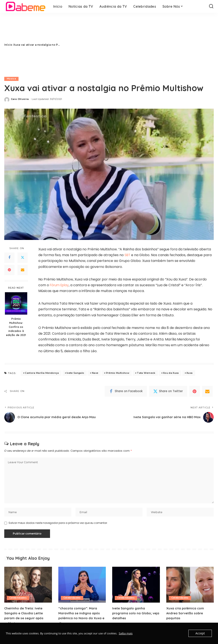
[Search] (211, 6)
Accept (200, 633)
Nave (95, 373)
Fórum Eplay (60, 285)
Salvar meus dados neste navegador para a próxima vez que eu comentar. (58, 524)
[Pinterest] (9, 270)
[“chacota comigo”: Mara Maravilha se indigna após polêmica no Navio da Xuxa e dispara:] (82, 586)
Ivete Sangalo (75, 373)
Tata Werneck (146, 373)
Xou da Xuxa (171, 373)
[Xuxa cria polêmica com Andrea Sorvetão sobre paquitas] (190, 586)
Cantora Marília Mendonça (42, 373)
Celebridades (18, 599)
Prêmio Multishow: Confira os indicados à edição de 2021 (16, 327)
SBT (128, 255)
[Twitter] (23, 258)
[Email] (23, 270)
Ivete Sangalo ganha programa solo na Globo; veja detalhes (133, 614)
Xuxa (189, 373)
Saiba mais (126, 633)
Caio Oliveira (20, 99)
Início (8, 45)
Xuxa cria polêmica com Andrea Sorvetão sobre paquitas (186, 614)
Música (11, 79)
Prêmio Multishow (118, 373)
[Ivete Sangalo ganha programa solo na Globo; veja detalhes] (136, 586)
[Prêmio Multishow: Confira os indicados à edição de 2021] (16, 304)
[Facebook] (9, 258)
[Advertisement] (137, 45)
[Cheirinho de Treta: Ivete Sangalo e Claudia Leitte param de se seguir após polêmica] (28, 586)
